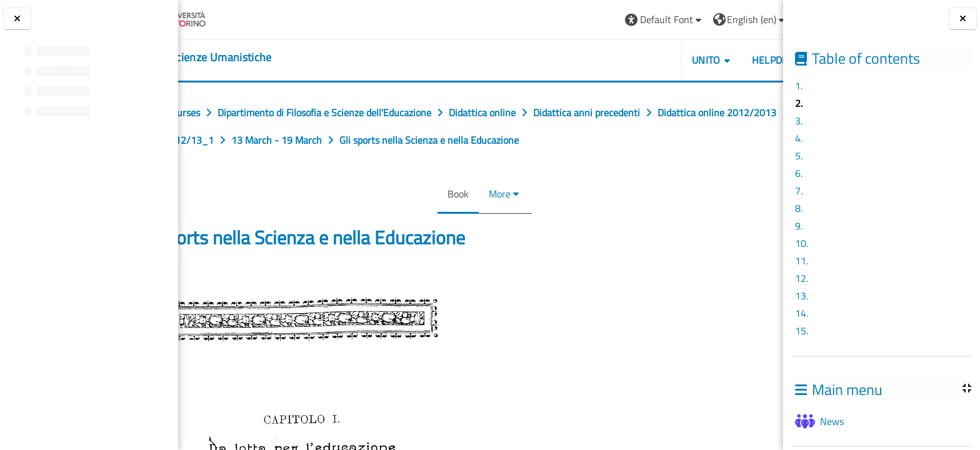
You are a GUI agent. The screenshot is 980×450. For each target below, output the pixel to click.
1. (799, 86)
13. (802, 296)
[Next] (779, 282)
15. (802, 331)
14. (802, 313)
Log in (751, 19)
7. (799, 191)
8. (799, 208)
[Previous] (182, 282)
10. (802, 243)
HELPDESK (708, 60)
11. (802, 261)
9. (799, 226)
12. (802, 278)
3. (799, 121)
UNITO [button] (639, 60)
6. (799, 173)
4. (799, 138)
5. (799, 156)
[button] (597, 20)
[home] (256, 57)
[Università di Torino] (227, 18)
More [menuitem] (496, 194)
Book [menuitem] (454, 194)
